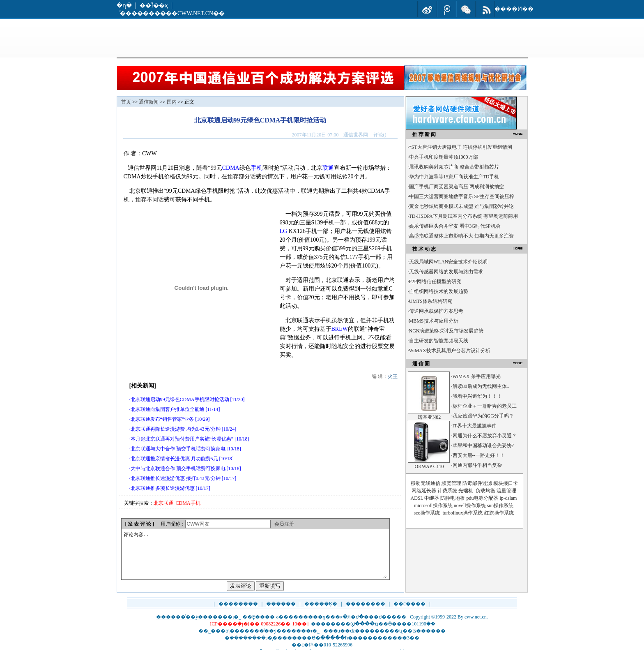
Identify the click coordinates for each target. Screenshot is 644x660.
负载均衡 (485, 491)
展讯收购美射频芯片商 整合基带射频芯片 (454, 167)
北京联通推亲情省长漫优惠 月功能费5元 (174, 459)
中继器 (432, 498)
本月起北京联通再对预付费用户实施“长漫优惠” (182, 439)
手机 (257, 168)
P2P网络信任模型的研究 (435, 282)
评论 (378, 135)
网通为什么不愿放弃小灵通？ (485, 436)
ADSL (417, 498)
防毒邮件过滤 (477, 483)
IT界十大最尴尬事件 (475, 426)
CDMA (231, 168)
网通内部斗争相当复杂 (477, 465)
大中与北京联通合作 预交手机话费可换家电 (178, 468)
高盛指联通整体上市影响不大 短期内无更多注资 (461, 236)
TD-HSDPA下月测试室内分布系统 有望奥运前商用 (463, 216)
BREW (340, 329)
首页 (126, 102)
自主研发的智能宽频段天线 (439, 341)
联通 (328, 168)
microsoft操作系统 (433, 505)
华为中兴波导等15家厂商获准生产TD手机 (454, 177)
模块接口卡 (506, 483)
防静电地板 (453, 498)
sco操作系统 (427, 513)
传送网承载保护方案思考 (436, 311)
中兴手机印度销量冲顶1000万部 (444, 157)
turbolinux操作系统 (463, 513)
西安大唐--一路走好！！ (479, 455)
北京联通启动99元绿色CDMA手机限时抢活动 (180, 399)
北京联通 (163, 503)
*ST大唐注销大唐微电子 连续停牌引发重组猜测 (461, 147)
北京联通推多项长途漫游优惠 (163, 488)
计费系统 (447, 491)
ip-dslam (508, 498)
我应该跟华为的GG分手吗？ (483, 416)
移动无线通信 (425, 483)
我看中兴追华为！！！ (477, 396)
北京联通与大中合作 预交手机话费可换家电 (178, 449)
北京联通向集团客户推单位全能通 (168, 409)
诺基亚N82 (429, 417)
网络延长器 (424, 491)
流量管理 (506, 491)
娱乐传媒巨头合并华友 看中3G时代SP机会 (455, 226)
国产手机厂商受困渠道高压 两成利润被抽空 (457, 187)
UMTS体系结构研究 (431, 301)
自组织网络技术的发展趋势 (439, 291)
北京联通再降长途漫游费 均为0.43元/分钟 (176, 429)
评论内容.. (255, 559)
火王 (393, 376)
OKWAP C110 (429, 466)
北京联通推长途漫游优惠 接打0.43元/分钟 (176, 478)
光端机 (466, 491)
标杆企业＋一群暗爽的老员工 (485, 406)
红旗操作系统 (499, 513)
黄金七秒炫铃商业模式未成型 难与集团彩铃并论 (461, 206)
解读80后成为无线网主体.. (481, 386)
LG (284, 231)
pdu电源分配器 (482, 498)
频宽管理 (451, 483)
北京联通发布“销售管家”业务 (162, 419)
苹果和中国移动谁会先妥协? (483, 445)
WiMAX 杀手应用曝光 (477, 376)
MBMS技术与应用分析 (434, 321)
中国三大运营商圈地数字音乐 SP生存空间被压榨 (462, 196)
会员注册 (284, 524)
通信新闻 (149, 102)
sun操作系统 (500, 505)
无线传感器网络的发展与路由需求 (446, 272)
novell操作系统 (470, 505)
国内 (172, 102)
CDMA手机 (188, 503)
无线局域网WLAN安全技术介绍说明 (448, 262)
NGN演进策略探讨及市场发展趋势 (446, 331)
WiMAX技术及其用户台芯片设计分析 (450, 351)
